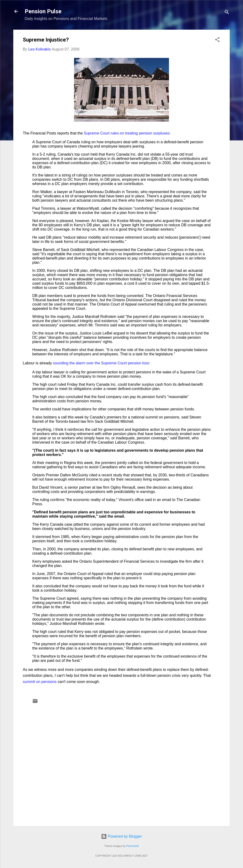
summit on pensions (40, 682)
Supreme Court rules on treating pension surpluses (127, 133)
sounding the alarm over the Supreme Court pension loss (101, 363)
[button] (217, 40)
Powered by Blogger (122, 836)
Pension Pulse (43, 11)
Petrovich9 (133, 846)
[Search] (227, 13)
